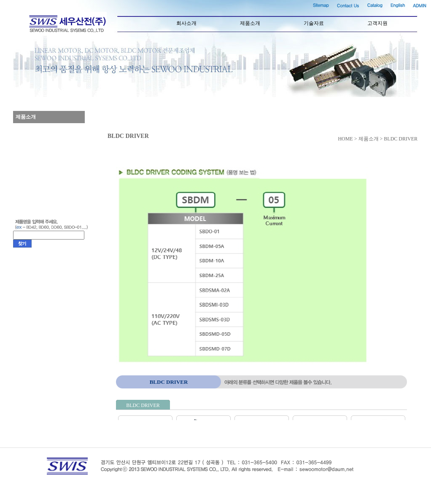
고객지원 (377, 23)
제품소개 (250, 23)
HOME (345, 139)
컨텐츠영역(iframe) (271, 294)
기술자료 (314, 23)
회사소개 (186, 23)
